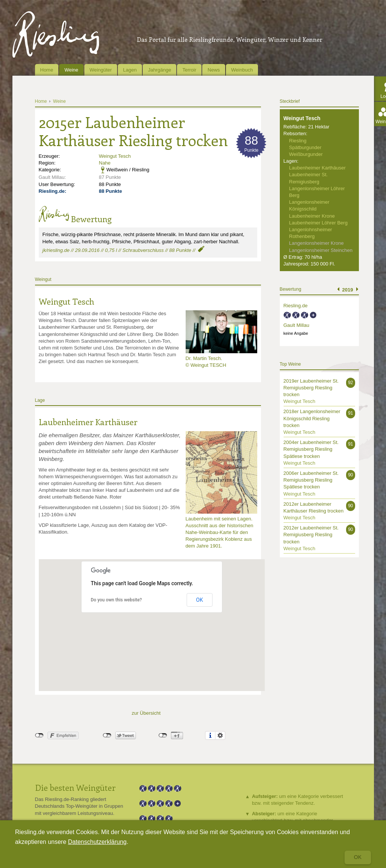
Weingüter (101, 70)
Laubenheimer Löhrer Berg (318, 223)
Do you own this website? (116, 600)
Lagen (130, 70)
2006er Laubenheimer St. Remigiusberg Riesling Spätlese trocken (311, 480)
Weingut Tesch (115, 156)
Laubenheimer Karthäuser (88, 422)
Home (47, 70)
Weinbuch (242, 70)
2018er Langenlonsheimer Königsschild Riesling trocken (312, 418)
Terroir (189, 70)
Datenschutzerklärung (98, 842)
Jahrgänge (159, 70)
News (214, 70)
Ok (358, 857)
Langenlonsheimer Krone (317, 243)
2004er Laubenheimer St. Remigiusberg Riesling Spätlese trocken (311, 449)
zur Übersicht (146, 713)
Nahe (105, 163)
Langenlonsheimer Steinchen (321, 250)
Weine (71, 70)
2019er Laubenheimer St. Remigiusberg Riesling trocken (311, 388)
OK (200, 600)
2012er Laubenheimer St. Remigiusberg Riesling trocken (311, 535)
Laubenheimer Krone (312, 216)
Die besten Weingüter (75, 787)
